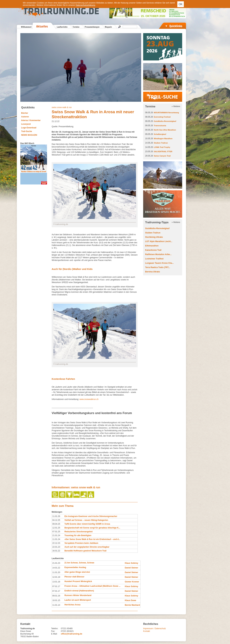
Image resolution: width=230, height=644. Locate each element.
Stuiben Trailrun (161, 143)
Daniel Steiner (131, 568)
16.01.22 (56, 551)
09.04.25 (56, 524)
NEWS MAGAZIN (29, 135)
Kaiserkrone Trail (153, 250)
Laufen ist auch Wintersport (78, 600)
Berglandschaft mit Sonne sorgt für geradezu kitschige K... (92, 528)
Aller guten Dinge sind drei (77, 572)
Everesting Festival (162, 117)
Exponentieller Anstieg (75, 567)
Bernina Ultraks (153, 272)
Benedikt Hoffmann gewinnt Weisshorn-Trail (85, 551)
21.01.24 (56, 535)
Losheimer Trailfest (154, 259)
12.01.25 (56, 528)
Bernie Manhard (132, 605)
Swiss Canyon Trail (162, 156)
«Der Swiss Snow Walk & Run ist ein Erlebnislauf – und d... (92, 539)
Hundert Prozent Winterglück (78, 581)
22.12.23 (56, 543)
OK (181, 4)
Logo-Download (29, 128)
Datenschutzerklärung (85, 5)
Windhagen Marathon (163, 139)
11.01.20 (56, 572)
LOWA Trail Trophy (162, 147)
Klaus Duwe (130, 600)
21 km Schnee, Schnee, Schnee (79, 563)
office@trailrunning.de (71, 634)
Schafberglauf (160, 134)
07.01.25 (56, 532)
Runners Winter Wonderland (78, 595)
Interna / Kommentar (31, 120)
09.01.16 (56, 596)
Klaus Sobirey (131, 563)
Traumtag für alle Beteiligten (78, 535)
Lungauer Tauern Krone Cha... (159, 263)
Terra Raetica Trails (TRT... (158, 267)
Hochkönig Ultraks (154, 237)
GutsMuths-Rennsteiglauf (165, 121)
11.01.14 (56, 605)
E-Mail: (54, 634)
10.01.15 (56, 600)
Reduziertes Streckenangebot (79, 532)
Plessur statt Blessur (74, 577)
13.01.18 (56, 582)
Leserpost (26, 124)
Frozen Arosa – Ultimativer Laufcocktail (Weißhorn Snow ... (92, 586)
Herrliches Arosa (72, 605)
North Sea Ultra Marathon (165, 130)
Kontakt (147, 631)
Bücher (25, 113)
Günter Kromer (132, 582)
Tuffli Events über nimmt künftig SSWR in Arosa (87, 524)
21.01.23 (56, 563)
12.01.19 (56, 577)
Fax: (53, 631)
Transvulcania (160, 126)
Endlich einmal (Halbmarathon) (79, 591)
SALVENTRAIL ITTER (163, 152)
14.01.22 (56, 568)
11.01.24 (56, 539)
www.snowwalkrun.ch (89, 399)
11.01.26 (56, 516)
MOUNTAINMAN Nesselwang (166, 113)
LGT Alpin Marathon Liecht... (159, 241)
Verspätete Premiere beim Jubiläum (81, 543)
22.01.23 (56, 547)
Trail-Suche (27, 131)
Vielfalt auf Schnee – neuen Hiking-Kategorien (86, 520)
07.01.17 (56, 586)
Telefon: (55, 629)
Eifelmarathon (152, 246)
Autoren (25, 117)
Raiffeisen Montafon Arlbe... (158, 254)
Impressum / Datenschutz (154, 629)
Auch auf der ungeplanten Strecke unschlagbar (87, 547)
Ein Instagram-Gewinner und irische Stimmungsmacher (91, 516)
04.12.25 (56, 520)
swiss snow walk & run (62, 107)
